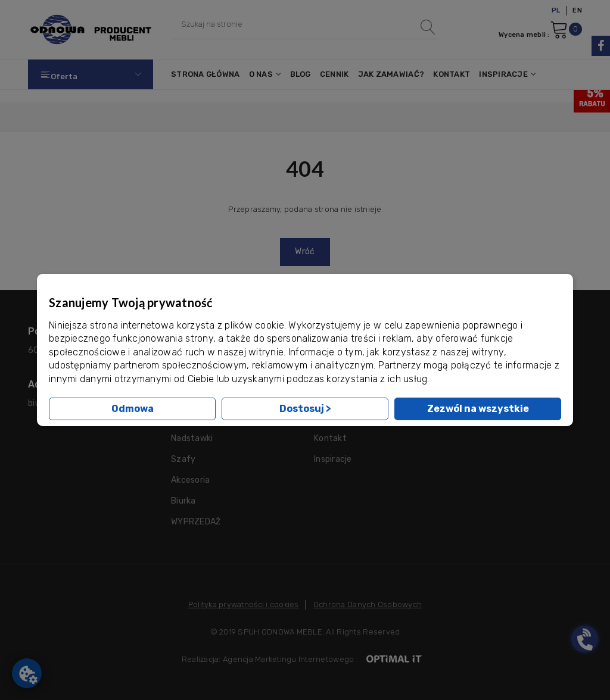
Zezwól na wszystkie (478, 409)
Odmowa (133, 409)
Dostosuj (305, 409)
